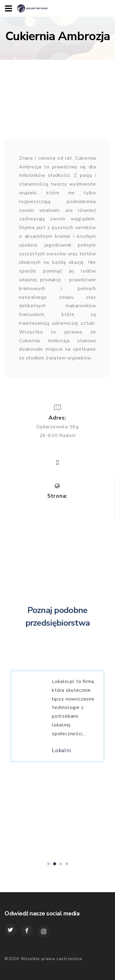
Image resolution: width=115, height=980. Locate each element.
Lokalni (62, 753)
